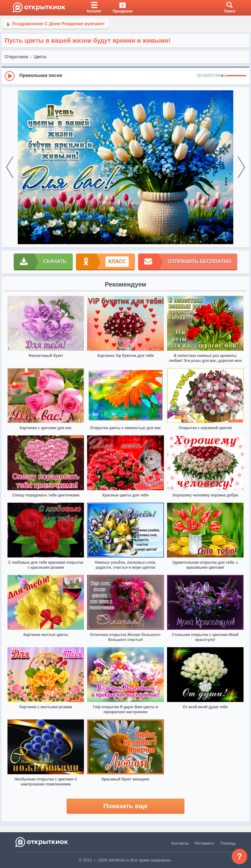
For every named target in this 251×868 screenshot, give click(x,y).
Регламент (205, 843)
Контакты (180, 843)
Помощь (228, 843)
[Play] (10, 76)
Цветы (40, 57)
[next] (241, 167)
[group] (126, 76)
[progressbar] (236, 76)
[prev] (10, 167)
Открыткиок (16, 57)
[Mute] (223, 76)
